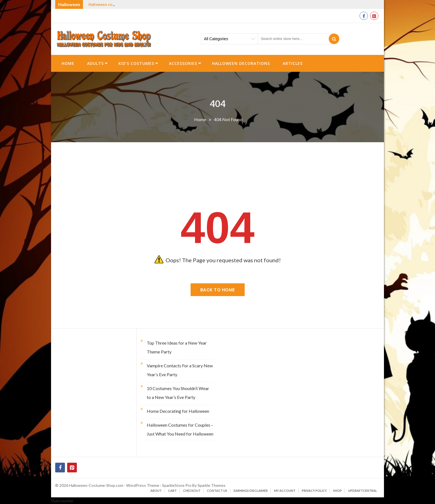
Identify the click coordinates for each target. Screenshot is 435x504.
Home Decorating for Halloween (178, 411)
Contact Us (217, 491)
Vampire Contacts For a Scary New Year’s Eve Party (180, 370)
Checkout (192, 491)
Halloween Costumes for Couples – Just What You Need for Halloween (180, 429)
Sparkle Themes (212, 485)
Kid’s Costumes (136, 63)
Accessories (183, 63)
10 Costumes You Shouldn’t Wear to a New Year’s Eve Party (178, 393)
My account (285, 491)
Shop (337, 491)
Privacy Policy (314, 491)
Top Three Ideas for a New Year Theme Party (177, 347)
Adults (95, 63)
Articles (293, 63)
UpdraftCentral (363, 491)
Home (68, 63)
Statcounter (62, 501)
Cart (172, 491)
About (156, 491)
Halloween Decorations (241, 63)
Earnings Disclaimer (251, 491)
